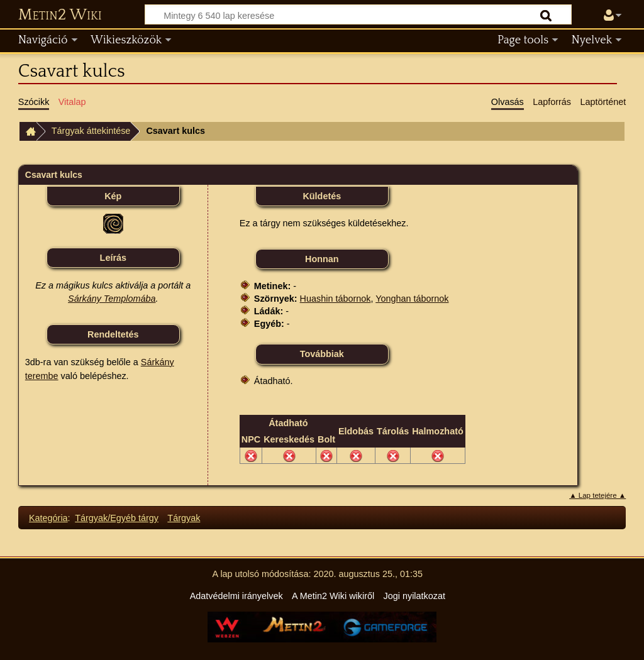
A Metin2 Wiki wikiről (333, 596)
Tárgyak (184, 518)
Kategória (48, 518)
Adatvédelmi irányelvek (236, 596)
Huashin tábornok (336, 299)
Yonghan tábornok (412, 299)
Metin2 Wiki (60, 15)
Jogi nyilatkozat (414, 596)
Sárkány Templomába (112, 299)
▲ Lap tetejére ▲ (597, 495)
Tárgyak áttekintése (91, 131)
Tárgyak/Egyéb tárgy (117, 518)
